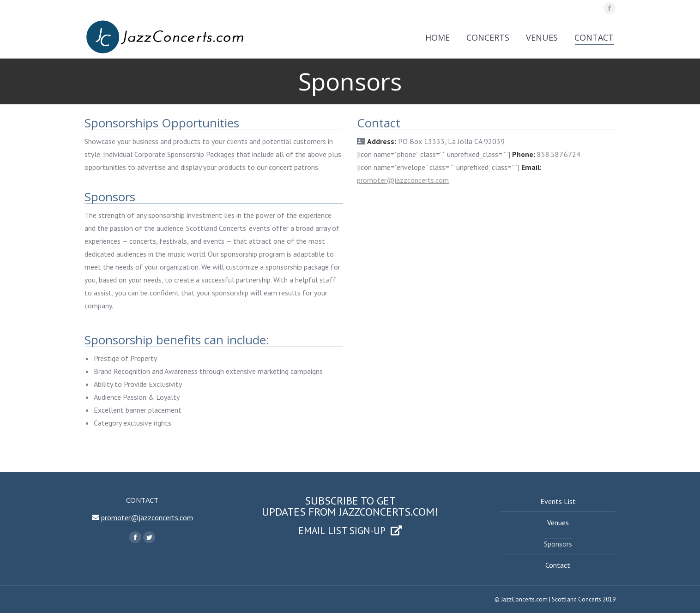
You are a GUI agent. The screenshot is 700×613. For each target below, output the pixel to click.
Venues (558, 523)
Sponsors (558, 544)
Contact (558, 565)
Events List (558, 501)
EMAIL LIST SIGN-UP (350, 530)
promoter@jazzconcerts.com (403, 180)
